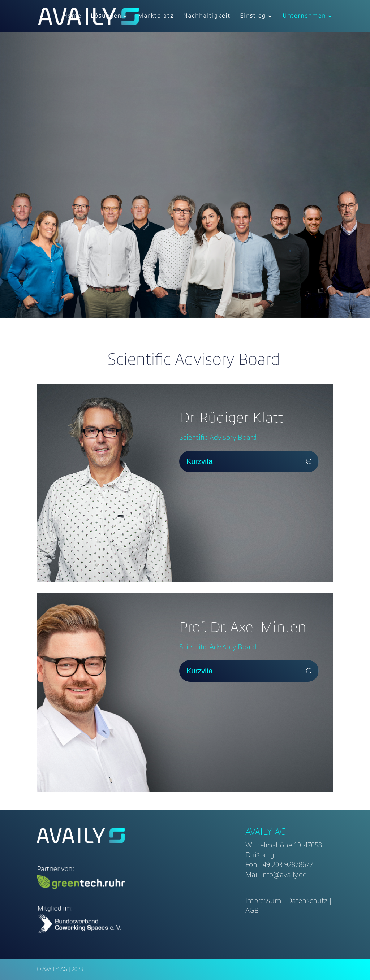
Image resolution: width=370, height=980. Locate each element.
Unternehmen (304, 16)
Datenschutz (307, 901)
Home (72, 16)
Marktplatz (156, 16)
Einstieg (253, 16)
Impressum (263, 901)
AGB (252, 911)
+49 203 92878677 (286, 865)
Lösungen (106, 16)
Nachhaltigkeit (207, 16)
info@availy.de (284, 875)
